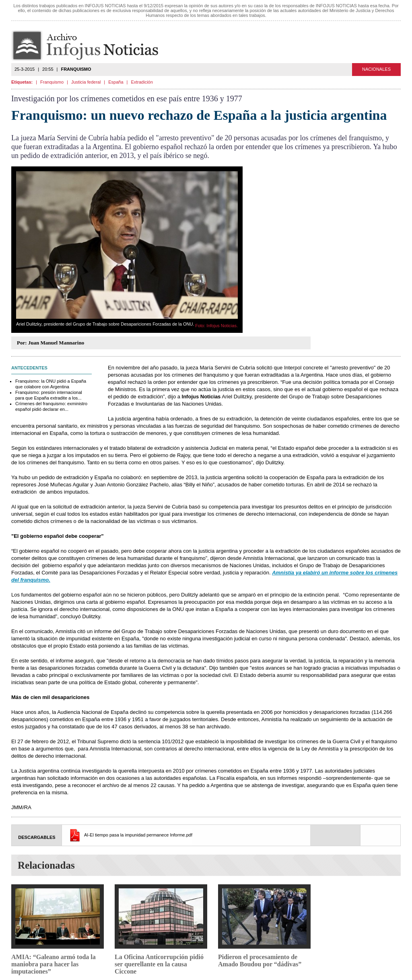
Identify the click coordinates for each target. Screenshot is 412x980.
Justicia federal (86, 82)
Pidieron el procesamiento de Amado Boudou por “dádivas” (260, 961)
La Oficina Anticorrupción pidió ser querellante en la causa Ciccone (159, 964)
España (116, 82)
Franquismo (52, 82)
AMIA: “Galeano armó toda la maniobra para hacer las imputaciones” (54, 964)
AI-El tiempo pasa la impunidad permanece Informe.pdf (138, 835)
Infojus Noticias (92, 46)
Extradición (142, 82)
